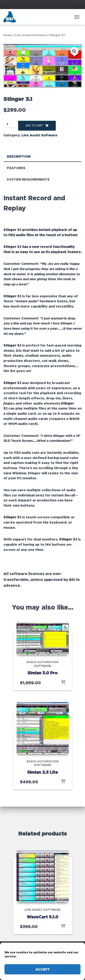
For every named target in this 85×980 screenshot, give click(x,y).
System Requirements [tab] (28, 179)
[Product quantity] (9, 124)
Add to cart (34, 126)
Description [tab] (19, 156)
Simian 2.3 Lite (43, 772)
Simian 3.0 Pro (42, 673)
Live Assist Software (31, 35)
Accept (43, 969)
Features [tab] (16, 168)
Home (8, 35)
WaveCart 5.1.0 (42, 917)
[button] (74, 51)
